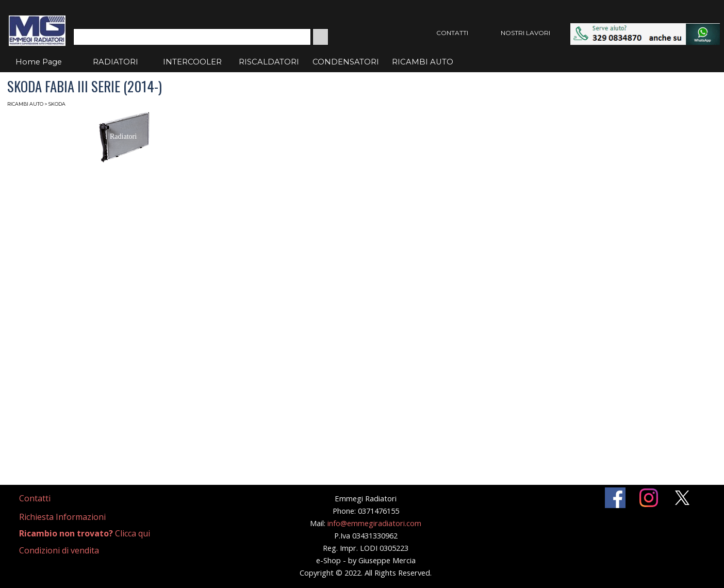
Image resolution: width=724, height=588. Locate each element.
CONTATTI (452, 33)
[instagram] (649, 498)
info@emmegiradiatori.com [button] (374, 523)
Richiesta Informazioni (62, 517)
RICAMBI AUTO (423, 62)
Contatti (35, 498)
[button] (645, 28)
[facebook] (615, 498)
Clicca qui (85, 533)
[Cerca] (192, 37)
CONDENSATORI (346, 62)
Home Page (39, 62)
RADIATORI (116, 62)
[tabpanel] (47, 499)
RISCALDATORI (269, 62)
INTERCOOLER (192, 62)
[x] (682, 498)
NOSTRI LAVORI (525, 33)
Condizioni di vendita (59, 550)
